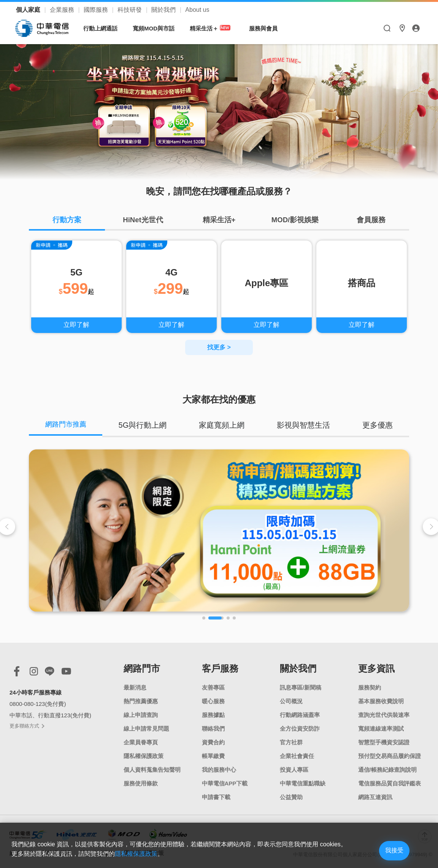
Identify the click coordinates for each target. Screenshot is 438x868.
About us (197, 10)
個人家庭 (29, 10)
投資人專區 (294, 769)
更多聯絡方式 (27, 725)
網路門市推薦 (67, 424)
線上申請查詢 (141, 714)
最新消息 (135, 687)
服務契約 (370, 687)
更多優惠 (378, 424)
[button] (204, 617)
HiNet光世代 (143, 221)
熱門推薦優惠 (141, 700)
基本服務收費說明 (381, 700)
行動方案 (67, 221)
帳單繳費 (213, 755)
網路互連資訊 (375, 796)
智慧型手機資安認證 (384, 741)
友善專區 (213, 687)
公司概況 (291, 700)
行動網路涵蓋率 (300, 714)
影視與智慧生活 (305, 424)
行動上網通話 (102, 28)
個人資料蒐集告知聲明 (152, 769)
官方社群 (291, 741)
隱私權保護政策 (144, 755)
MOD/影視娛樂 (295, 221)
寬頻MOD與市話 (155, 28)
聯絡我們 (213, 728)
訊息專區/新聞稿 (301, 687)
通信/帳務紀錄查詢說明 (387, 769)
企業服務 (63, 10)
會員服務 (371, 221)
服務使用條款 (141, 783)
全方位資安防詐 (300, 728)
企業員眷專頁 (141, 741)
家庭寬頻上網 (224, 424)
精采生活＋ (213, 28)
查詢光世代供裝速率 (384, 714)
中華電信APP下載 (225, 783)
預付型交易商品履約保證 (390, 755)
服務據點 (213, 714)
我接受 (387, 850)
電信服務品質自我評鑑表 (390, 783)
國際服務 (97, 10)
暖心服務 (213, 700)
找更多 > (219, 345)
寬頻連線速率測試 (381, 728)
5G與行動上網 (146, 424)
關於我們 (164, 10)
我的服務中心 (219, 769)
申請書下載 (216, 796)
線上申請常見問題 (146, 728)
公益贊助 (291, 796)
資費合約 (213, 741)
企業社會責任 (297, 755)
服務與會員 (264, 28)
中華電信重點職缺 (303, 783)
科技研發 (130, 10)
